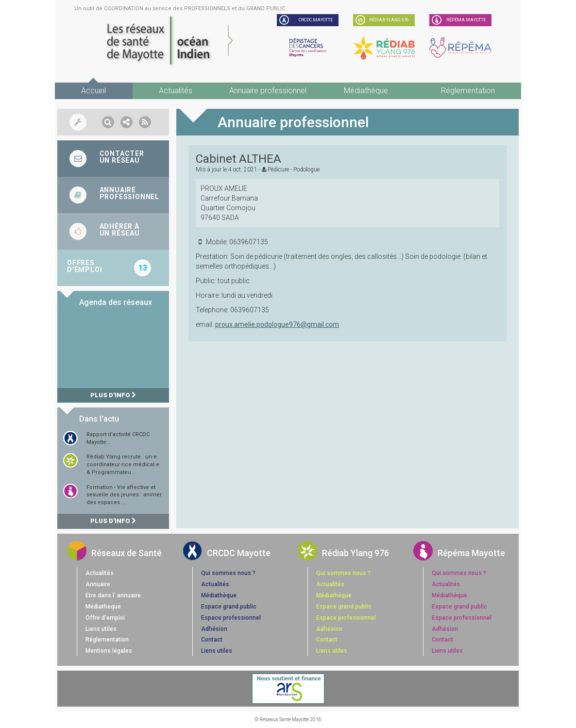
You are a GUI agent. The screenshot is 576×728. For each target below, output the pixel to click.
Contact (212, 640)
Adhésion (214, 629)
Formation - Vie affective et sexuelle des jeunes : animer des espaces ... (124, 495)
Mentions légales (109, 651)
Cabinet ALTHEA (238, 159)
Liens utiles (101, 629)
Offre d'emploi (105, 618)
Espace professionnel (231, 618)
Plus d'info (113, 395)
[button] (108, 122)
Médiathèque (366, 91)
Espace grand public (229, 607)
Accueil (93, 91)
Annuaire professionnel (268, 91)
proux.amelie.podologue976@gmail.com (277, 324)
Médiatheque (103, 607)
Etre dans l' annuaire (113, 595)
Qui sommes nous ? (228, 573)
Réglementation (468, 91)
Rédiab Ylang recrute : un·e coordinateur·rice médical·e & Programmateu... (123, 464)
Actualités (176, 91)
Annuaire (98, 584)
